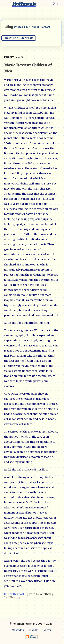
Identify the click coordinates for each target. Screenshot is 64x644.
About (35, 27)
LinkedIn (33, 630)
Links (27, 27)
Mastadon (18, 630)
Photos (19, 27)
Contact (45, 27)
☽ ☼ (55, 4)
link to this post (14, 594)
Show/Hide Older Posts (19, 38)
